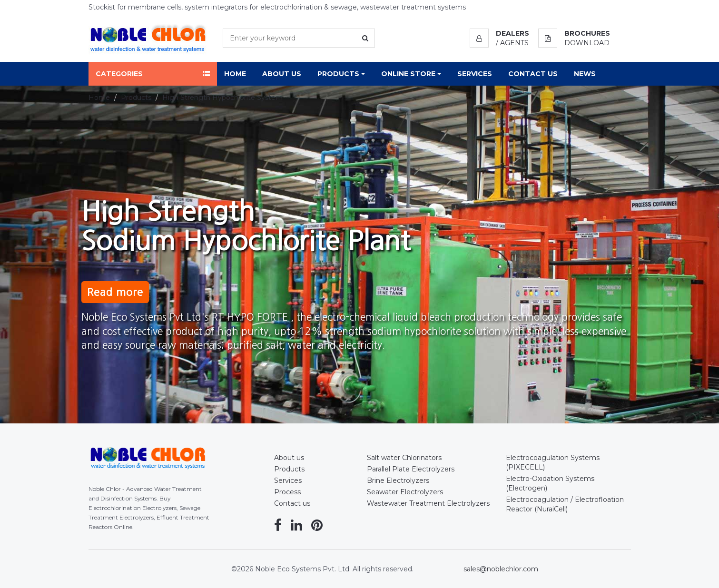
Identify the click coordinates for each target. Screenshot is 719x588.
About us (289, 458)
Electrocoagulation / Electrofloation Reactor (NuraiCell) (565, 504)
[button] (499, 33)
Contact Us (533, 74)
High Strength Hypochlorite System (222, 98)
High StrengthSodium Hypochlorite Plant (246, 236)
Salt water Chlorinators (404, 458)
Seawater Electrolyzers (405, 492)
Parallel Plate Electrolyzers (411, 469)
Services (475, 74)
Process (287, 492)
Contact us (292, 503)
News (585, 74)
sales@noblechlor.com (501, 569)
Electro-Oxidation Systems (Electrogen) (550, 483)
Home (235, 74)
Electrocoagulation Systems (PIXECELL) (553, 462)
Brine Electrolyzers (398, 480)
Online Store (411, 74)
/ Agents (512, 43)
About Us (282, 74)
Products (341, 74)
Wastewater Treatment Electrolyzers (428, 503)
